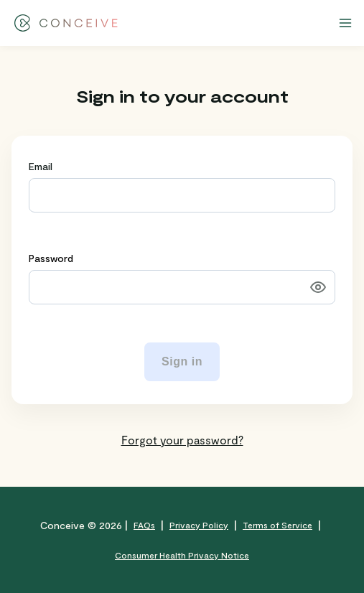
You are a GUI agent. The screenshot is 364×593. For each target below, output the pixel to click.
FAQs (144, 525)
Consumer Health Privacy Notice (182, 555)
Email (41, 166)
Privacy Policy (199, 525)
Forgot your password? (182, 440)
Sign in (182, 361)
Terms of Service (277, 525)
